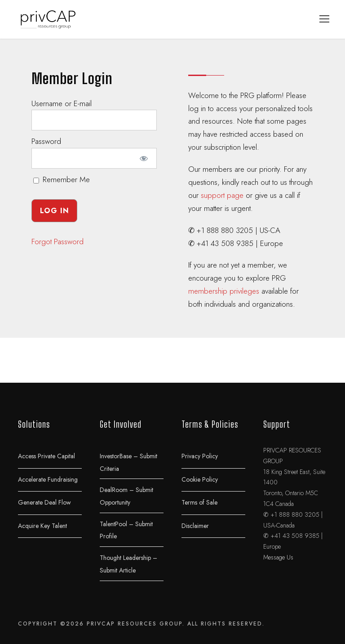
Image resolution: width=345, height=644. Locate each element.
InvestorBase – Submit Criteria (128, 462)
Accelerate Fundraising (48, 479)
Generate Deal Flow (44, 502)
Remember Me (62, 179)
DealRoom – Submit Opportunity (126, 496)
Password (46, 141)
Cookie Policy (200, 479)
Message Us (278, 557)
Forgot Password (57, 241)
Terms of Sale (199, 502)
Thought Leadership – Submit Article (128, 564)
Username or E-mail (62, 103)
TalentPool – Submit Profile (126, 530)
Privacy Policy (200, 456)
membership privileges (224, 291)
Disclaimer (195, 525)
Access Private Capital (46, 456)
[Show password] (144, 158)
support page (222, 195)
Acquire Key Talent (42, 525)
